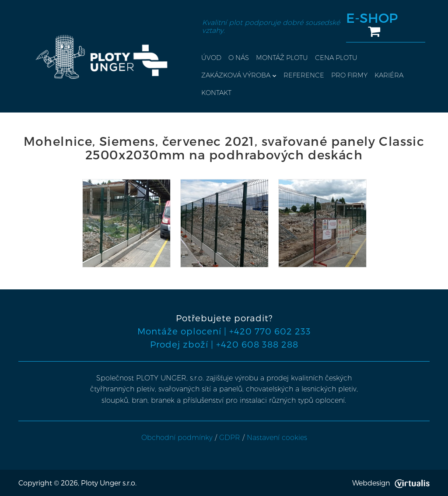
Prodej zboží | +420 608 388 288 (224, 344)
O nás (239, 58)
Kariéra (389, 75)
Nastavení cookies (277, 438)
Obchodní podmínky (177, 438)
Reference (304, 75)
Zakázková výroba (239, 75)
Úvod (211, 58)
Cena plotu (336, 58)
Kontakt (216, 93)
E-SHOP (372, 24)
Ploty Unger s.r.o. (109, 483)
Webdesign (391, 483)
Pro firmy (349, 75)
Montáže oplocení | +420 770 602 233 (224, 331)
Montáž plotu (282, 58)
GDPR (230, 438)
